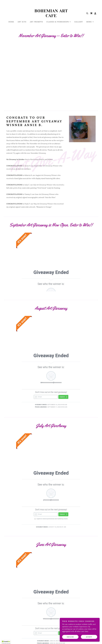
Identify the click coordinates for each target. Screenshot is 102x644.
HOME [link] (11, 22)
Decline (70, 637)
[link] (51, 17)
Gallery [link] (79, 22)
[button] (95, 13)
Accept (89, 637)
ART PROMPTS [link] (36, 22)
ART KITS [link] (22, 22)
